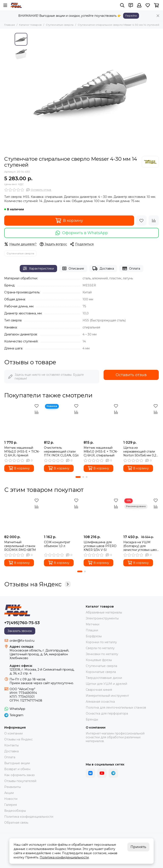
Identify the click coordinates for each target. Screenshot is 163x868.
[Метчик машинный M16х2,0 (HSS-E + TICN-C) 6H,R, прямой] (22, 421)
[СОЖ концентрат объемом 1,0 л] (62, 515)
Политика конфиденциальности (29, 817)
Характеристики (38, 268)
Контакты (11, 745)
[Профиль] (139, 5)
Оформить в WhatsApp (82, 233)
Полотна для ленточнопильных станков (116, 708)
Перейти (131, 16)
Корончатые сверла (101, 672)
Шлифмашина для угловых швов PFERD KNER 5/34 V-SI (100, 546)
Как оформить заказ (19, 775)
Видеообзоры (15, 811)
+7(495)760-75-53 (22, 623)
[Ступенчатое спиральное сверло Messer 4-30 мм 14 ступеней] (89, 92)
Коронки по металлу (101, 642)
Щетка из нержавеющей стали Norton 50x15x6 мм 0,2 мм (140, 452)
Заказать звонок (20, 631)
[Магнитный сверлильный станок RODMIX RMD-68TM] (22, 515)
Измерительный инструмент (107, 696)
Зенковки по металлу (102, 654)
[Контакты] (131, 5)
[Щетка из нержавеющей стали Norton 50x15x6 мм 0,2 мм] (141, 421)
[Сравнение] (154, 221)
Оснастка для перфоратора (107, 713)
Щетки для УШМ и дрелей (106, 684)
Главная (10, 25)
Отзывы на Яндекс (37, 584)
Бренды (92, 719)
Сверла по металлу (100, 648)
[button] (78, 477)
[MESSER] (150, 162)
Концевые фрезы (99, 660)
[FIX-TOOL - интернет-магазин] (16, 5)
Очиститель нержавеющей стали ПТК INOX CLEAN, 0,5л (61, 452)
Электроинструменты (102, 618)
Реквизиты (13, 787)
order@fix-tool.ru (22, 641)
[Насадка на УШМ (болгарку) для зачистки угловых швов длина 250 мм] (141, 515)
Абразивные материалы (104, 612)
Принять (138, 847)
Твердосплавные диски (104, 678)
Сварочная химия (99, 690)
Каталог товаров (30, 25)
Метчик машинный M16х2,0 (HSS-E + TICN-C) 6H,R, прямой (22, 452)
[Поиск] (122, 5)
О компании (13, 733)
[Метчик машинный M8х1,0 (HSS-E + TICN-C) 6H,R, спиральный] (101, 421)
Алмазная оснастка (100, 702)
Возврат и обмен (17, 769)
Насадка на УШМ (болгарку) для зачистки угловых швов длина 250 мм (141, 546)
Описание (73, 268)
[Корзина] (157, 5)
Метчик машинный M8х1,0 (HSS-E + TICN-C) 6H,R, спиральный (101, 452)
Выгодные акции (17, 763)
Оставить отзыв (131, 375)
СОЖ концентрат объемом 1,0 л (57, 544)
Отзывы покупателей (20, 781)
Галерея (11, 805)
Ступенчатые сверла (60, 25)
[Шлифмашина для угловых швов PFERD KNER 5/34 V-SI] (101, 515)
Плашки (92, 630)
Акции (9, 793)
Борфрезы (94, 636)
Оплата (131, 268)
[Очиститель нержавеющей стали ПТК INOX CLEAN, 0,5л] (62, 421)
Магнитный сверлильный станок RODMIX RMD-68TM (20, 546)
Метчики (93, 624)
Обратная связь (16, 823)
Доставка (103, 268)
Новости (11, 799)
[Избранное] (148, 5)
